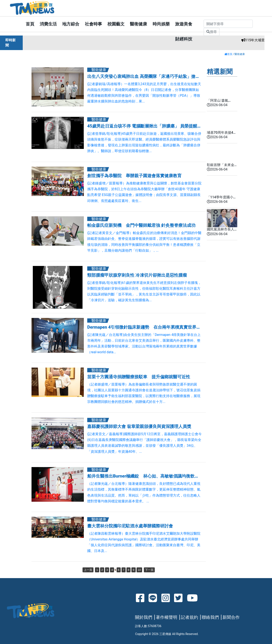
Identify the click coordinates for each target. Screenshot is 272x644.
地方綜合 (71, 24)
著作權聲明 (167, 617)
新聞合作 (231, 617)
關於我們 (144, 617)
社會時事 (93, 24)
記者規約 (189, 617)
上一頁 (88, 570)
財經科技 (184, 39)
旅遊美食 (184, 24)
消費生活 (48, 24)
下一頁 (149, 570)
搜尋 (212, 32)
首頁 (30, 24)
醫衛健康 (138, 24)
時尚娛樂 (161, 24)
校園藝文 (116, 24)
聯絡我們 (210, 617)
